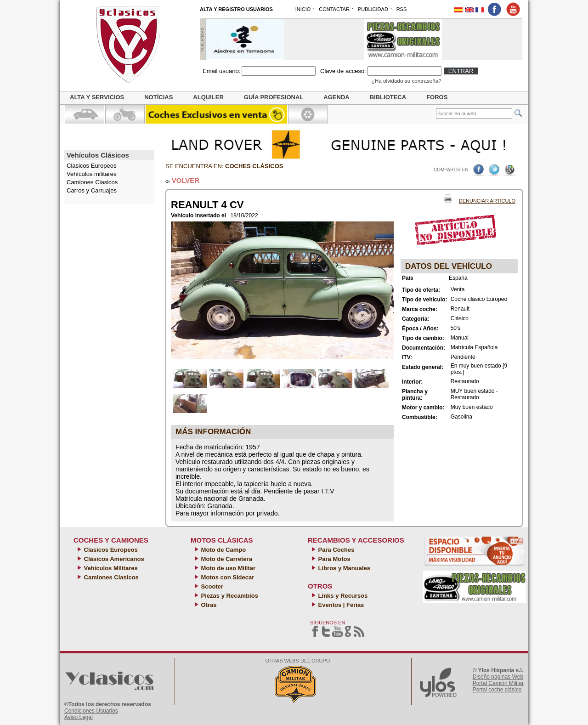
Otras (208, 605)
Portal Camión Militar (498, 683)
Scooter (211, 586)
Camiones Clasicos (92, 182)
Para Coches (335, 550)
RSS (402, 9)
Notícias (158, 97)
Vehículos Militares (110, 568)
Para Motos (334, 559)
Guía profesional (274, 97)
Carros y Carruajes (92, 190)
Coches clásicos (254, 166)
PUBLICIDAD (373, 9)
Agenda (336, 97)
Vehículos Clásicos (98, 155)
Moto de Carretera (226, 559)
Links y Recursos (342, 596)
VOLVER (186, 180)
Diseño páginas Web (498, 677)
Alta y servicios (97, 97)
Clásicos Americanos (113, 559)
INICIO (303, 9)
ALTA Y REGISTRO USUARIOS (236, 9)
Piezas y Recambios (229, 596)
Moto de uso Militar (227, 568)
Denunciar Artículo (487, 201)
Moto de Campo (223, 550)
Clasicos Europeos (110, 550)
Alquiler (208, 97)
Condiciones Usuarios (91, 711)
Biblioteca (388, 97)
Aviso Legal (79, 717)
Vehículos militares (91, 174)
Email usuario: (221, 71)
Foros (437, 97)
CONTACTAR (334, 9)
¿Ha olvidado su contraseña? (407, 81)
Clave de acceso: (343, 71)
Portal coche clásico (497, 690)
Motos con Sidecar (227, 577)
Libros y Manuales (343, 568)
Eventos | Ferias (340, 605)
